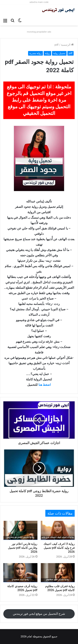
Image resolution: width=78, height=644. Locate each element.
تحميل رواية (59, 53)
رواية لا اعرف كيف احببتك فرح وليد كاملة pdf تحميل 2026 (59, 548)
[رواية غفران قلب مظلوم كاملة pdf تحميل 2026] (58, 573)
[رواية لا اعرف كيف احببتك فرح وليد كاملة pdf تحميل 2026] (58, 530)
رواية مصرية (35, 53)
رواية (47, 53)
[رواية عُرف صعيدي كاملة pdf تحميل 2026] (20, 573)
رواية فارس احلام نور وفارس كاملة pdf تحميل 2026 (23, 548)
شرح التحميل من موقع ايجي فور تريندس (39, 614)
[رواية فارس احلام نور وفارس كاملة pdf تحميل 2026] (20, 530)
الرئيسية (67, 45)
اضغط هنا (45, 385)
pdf (56, 45)
